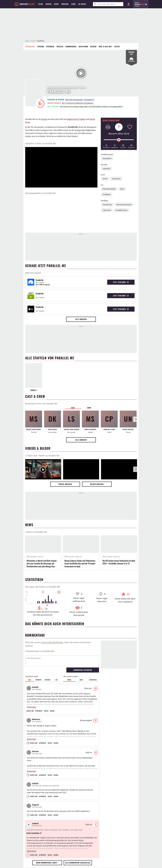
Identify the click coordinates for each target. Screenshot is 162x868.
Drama (105, 179)
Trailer (60, 46)
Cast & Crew (35, 396)
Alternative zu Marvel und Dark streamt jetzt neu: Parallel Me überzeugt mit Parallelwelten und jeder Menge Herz (42, 563)
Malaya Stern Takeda (76, 119)
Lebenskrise (107, 210)
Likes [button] (81, 680)
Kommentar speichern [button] (83, 670)
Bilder (93, 46)
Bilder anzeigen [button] (97, 484)
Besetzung (83, 46)
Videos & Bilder (38, 448)
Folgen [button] (46, 711)
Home (27, 41)
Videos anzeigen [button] (65, 484)
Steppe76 (35, 815)
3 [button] (28, 807)
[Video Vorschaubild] (43, 470)
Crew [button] (89, 408)
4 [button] (28, 775)
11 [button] (28, 743)
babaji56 (35, 687)
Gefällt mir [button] (30, 711)
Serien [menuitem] (49, 4)
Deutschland (107, 158)
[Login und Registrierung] (128, 4)
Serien (33, 41)
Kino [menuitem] (73, 4)
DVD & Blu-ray (105, 46)
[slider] (119, 140)
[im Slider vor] (136, 419)
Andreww (35, 751)
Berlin (122, 189)
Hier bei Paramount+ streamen (80, 100)
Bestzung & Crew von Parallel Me (41, 404)
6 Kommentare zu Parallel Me (40, 651)
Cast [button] (73, 408)
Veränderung (107, 205)
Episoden (50, 46)
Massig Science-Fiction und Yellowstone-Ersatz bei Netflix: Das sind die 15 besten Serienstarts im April (80, 563)
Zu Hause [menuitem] (82, 4)
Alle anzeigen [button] (81, 319)
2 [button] (28, 839)
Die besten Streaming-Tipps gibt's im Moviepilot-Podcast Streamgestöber (91, 106)
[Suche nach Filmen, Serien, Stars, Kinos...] (108, 4)
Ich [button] (56, 680)
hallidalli (35, 783)
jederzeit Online (33, 273)
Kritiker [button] (48, 680)
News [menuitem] (56, 4)
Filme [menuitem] (41, 4)
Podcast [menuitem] (65, 4)
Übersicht (30, 46)
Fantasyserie (116, 179)
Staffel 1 (34, 390)
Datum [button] (69, 680)
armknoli (35, 848)
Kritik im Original (34, 857)
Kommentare (71, 46)
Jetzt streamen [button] (121, 282)
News (29, 525)
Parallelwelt (107, 194)
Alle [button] (30, 680)
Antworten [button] (39, 711)
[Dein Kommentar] (62, 661)
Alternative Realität (109, 189)
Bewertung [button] (93, 680)
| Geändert (46, 786)
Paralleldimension (121, 210)
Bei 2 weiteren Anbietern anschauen (78, 103)
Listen (117, 46)
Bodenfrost (36, 719)
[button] (106, 146)
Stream (41, 46)
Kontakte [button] (39, 680)
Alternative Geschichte (124, 205)
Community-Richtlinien (52, 642)
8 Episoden (106, 169)
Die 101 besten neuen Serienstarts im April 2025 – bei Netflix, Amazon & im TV (119, 562)
